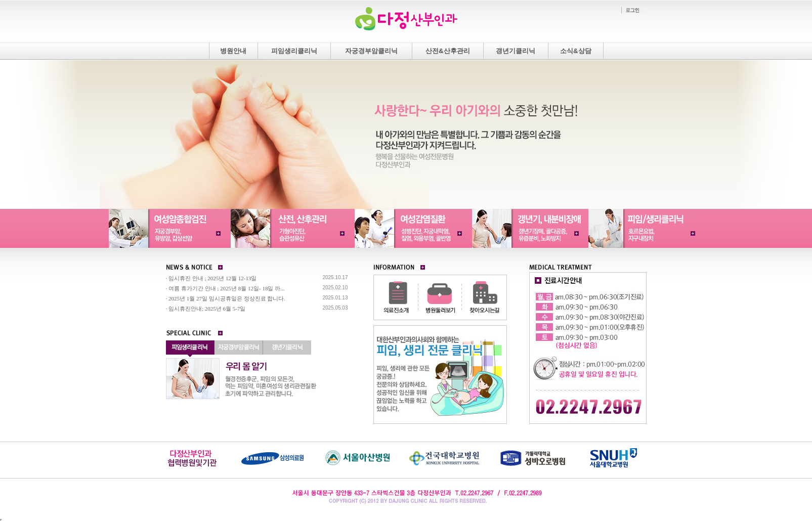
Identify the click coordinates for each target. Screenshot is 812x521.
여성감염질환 (413, 228)
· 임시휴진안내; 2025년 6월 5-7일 (206, 309)
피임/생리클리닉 (647, 228)
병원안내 (233, 51)
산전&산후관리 (448, 51)
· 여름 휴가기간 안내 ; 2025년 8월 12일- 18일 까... (225, 288)
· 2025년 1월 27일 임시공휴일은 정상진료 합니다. (226, 298)
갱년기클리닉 (516, 51)
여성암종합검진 (168, 228)
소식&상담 (576, 51)
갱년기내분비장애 (530, 228)
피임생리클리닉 (294, 51)
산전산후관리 (291, 228)
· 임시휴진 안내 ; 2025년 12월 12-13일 (211, 278)
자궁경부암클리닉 (371, 51)
